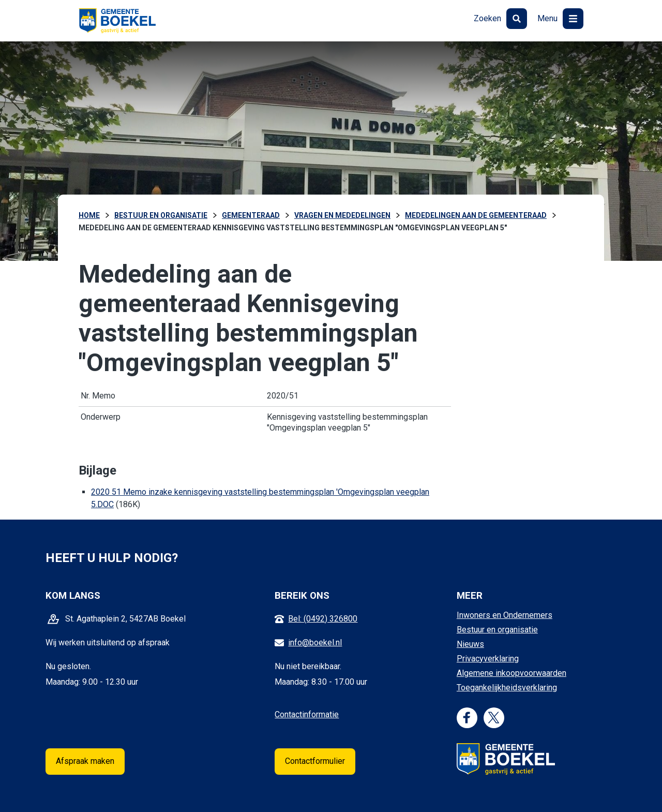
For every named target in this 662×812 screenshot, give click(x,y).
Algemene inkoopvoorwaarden (511, 673)
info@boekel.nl (315, 643)
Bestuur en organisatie (497, 630)
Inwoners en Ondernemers (505, 615)
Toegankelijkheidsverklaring (507, 688)
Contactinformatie (307, 714)
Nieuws (470, 644)
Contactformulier (315, 761)
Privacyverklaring (488, 659)
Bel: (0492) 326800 (323, 619)
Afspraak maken (85, 761)
